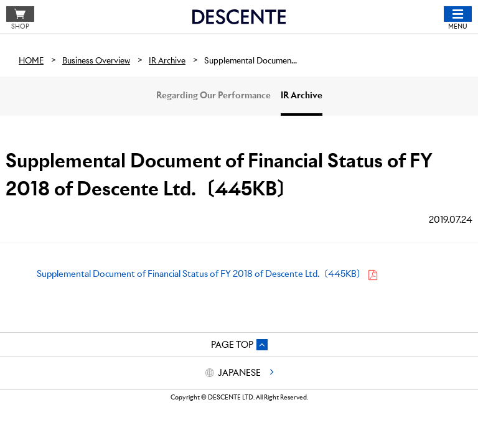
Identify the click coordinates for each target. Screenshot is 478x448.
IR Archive (302, 95)
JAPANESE (239, 373)
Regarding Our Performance (213, 95)
